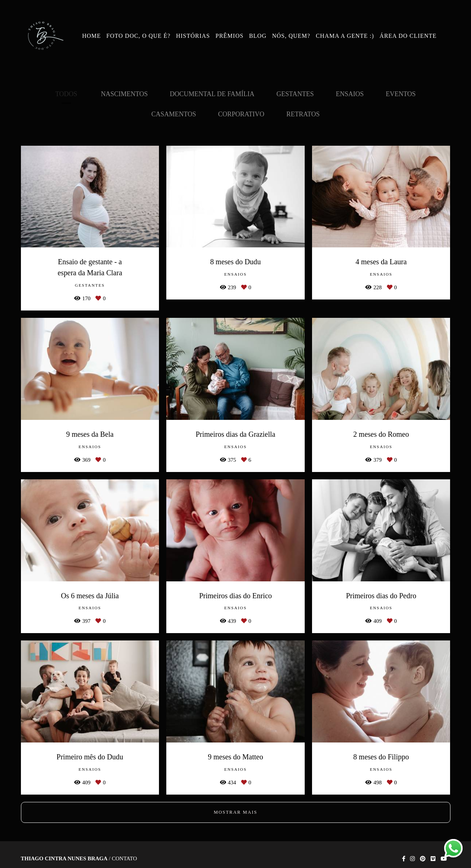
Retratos (303, 114)
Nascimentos (124, 94)
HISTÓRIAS (193, 36)
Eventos (401, 94)
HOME (92, 36)
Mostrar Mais (235, 812)
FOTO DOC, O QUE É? (139, 36)
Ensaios (350, 94)
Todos (66, 94)
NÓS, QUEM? (291, 36)
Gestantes (295, 94)
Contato (124, 859)
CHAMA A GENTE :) (345, 36)
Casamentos (174, 114)
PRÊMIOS (229, 36)
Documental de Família (212, 94)
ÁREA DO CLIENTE (408, 36)
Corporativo (241, 114)
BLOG (258, 36)
